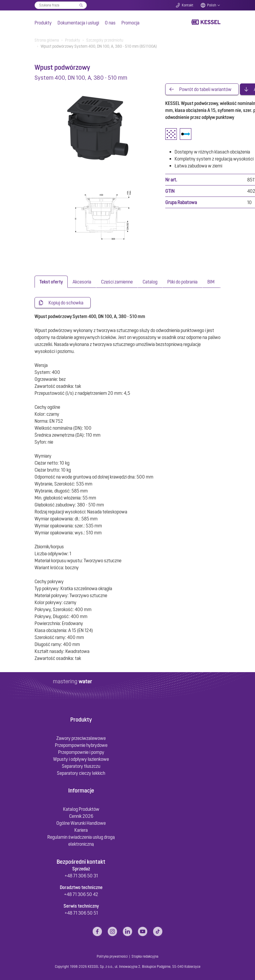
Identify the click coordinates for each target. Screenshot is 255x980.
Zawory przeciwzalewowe (81, 738)
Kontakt (188, 5)
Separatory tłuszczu (81, 766)
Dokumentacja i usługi (78, 23)
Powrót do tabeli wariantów (205, 89)
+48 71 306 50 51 (81, 913)
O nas (110, 23)
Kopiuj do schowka (66, 303)
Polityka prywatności (112, 956)
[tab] (51, 282)
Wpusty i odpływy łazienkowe (81, 759)
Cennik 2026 (81, 816)
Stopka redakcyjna (145, 956)
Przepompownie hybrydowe (81, 745)
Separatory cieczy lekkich (81, 773)
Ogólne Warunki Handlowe (81, 823)
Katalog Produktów (81, 809)
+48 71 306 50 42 (81, 894)
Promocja (130, 23)
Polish (212, 5)
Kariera (81, 830)
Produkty (43, 23)
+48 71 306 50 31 (81, 876)
